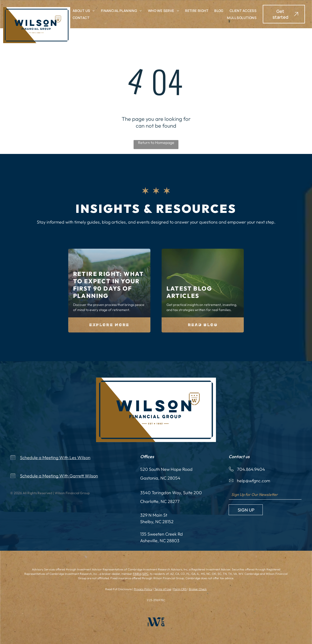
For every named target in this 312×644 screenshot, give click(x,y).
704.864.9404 (251, 469)
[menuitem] (84, 11)
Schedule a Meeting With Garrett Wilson (59, 476)
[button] (284, 14)
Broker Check (198, 589)
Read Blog (203, 325)
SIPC (145, 574)
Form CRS (180, 589)
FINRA (137, 574)
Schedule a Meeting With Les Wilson (55, 458)
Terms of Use (163, 589)
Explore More (109, 325)
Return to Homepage (156, 142)
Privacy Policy (143, 589)
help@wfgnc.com (253, 481)
